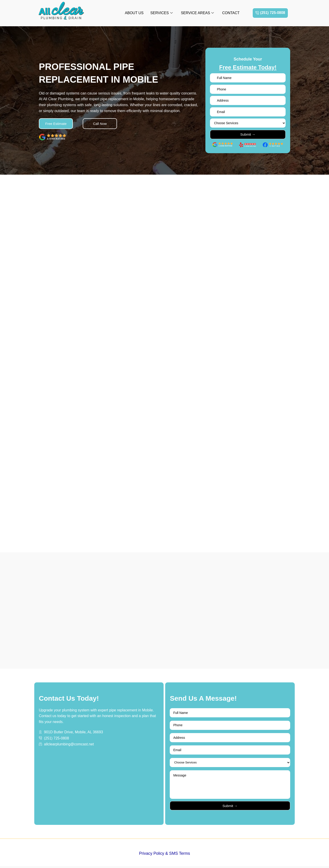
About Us (134, 13)
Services (162, 13)
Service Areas (198, 13)
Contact (231, 13)
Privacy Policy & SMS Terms (165, 855)
